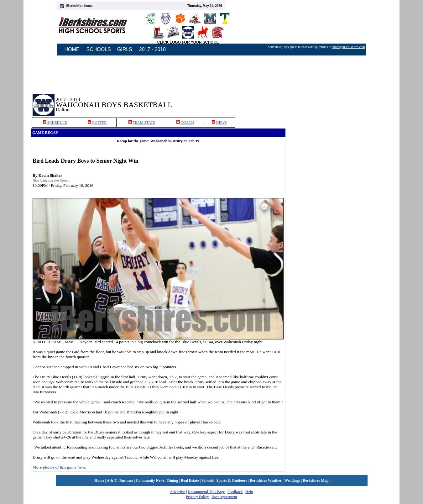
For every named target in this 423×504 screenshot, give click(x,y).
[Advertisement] (339, 100)
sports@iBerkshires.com (349, 47)
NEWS (222, 123)
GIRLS (125, 49)
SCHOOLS (99, 49)
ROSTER (99, 123)
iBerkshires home (80, 6)
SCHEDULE (57, 123)
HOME (72, 49)
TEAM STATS (144, 123)
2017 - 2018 (152, 49)
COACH (187, 123)
